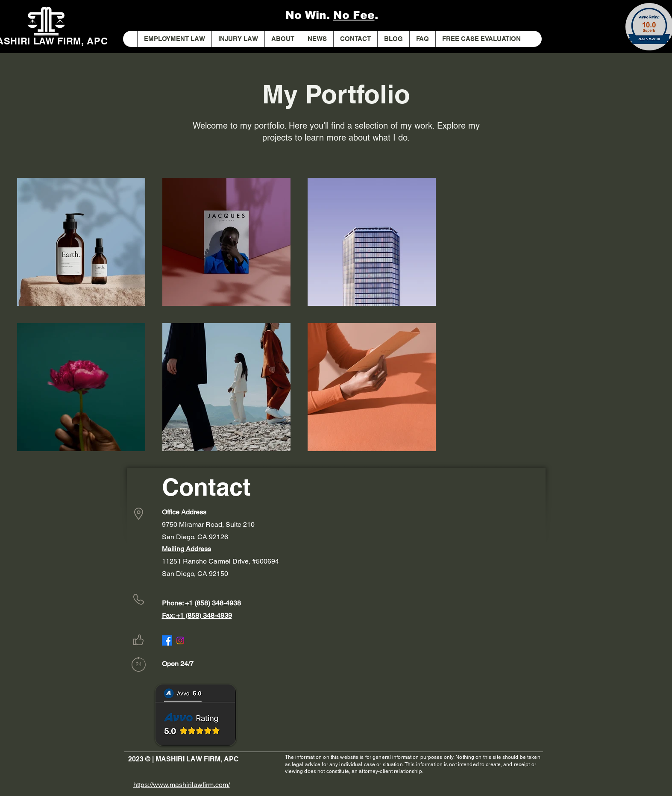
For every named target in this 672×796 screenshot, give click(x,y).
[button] (238, 39)
